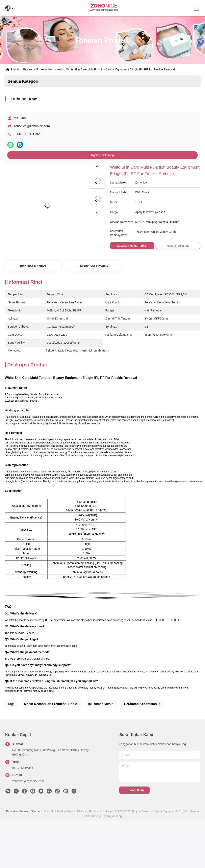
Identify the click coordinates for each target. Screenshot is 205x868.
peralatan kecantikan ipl (143, 704)
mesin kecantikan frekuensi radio (51, 704)
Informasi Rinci (33, 266)
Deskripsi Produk (93, 266)
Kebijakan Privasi (17, 811)
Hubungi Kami (135, 790)
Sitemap (36, 811)
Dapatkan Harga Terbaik (132, 246)
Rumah (15, 69)
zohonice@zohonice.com (32, 126)
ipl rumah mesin (101, 704)
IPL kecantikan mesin (49, 69)
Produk (28, 69)
